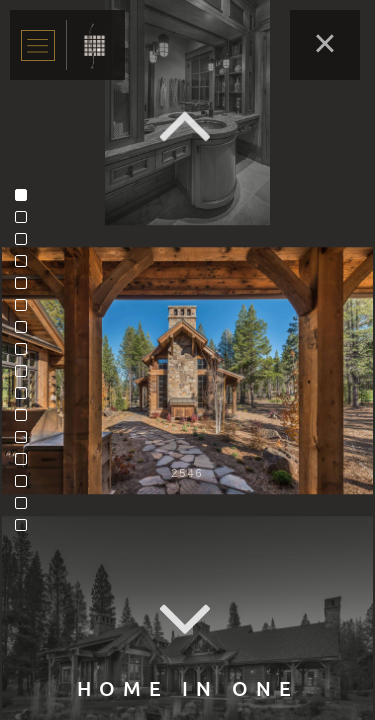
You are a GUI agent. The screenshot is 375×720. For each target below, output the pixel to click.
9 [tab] (26, 376)
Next (188, 620)
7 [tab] (26, 332)
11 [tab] (26, 420)
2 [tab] (26, 222)
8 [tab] (26, 354)
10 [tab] (26, 398)
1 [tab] (26, 200)
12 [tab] (26, 442)
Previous (188, 125)
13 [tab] (26, 464)
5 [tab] (26, 288)
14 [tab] (26, 486)
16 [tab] (26, 530)
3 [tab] (26, 244)
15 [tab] (26, 508)
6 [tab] (26, 310)
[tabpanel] (187, 371)
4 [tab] (26, 266)
